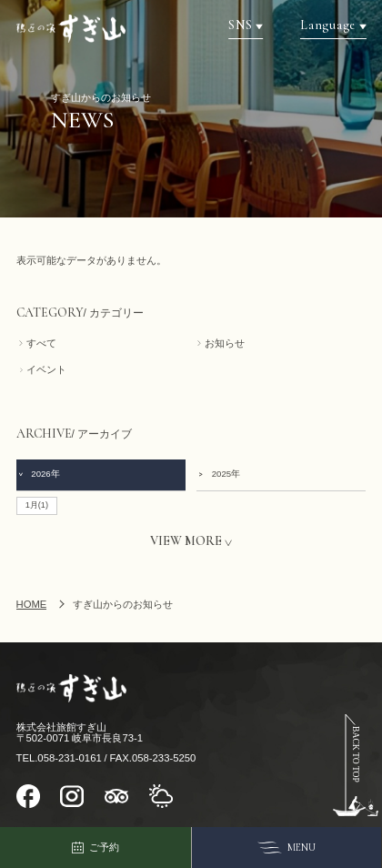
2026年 (39, 474)
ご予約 (95, 848)
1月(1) (37, 505)
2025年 (218, 474)
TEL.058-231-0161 (59, 758)
